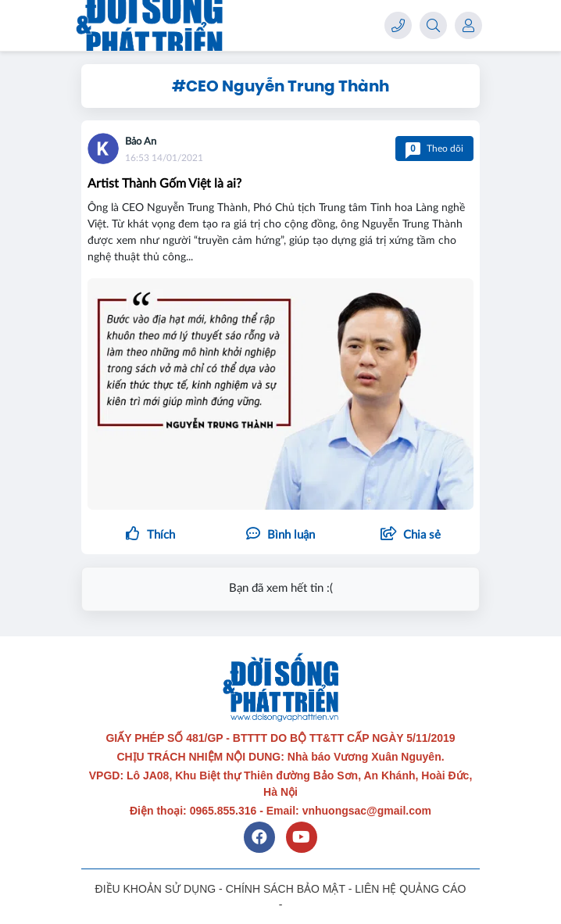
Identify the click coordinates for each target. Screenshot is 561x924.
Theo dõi (434, 149)
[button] (411, 535)
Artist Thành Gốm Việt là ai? (164, 184)
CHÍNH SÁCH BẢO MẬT (286, 889)
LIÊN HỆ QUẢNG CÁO (410, 889)
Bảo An (141, 142)
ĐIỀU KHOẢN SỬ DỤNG (156, 889)
